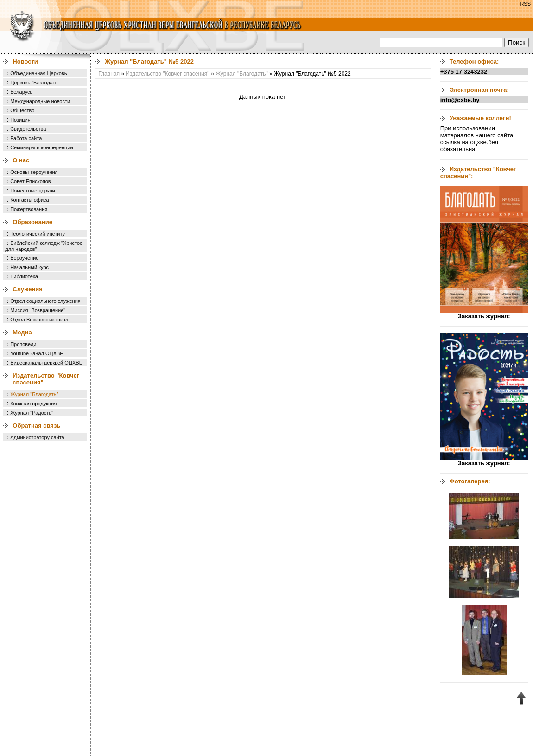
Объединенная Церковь (38, 73)
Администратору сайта (37, 437)
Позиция (20, 120)
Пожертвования (29, 209)
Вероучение (24, 258)
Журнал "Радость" (32, 413)
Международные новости (40, 101)
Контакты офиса (30, 200)
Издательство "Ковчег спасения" (167, 74)
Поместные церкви (33, 191)
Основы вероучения (34, 172)
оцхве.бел (484, 142)
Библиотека (24, 276)
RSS (525, 4)
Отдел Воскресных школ (39, 320)
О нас (21, 160)
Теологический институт (39, 234)
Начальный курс (29, 267)
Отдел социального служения (45, 301)
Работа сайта (26, 138)
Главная (109, 74)
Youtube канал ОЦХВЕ (37, 353)
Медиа (22, 332)
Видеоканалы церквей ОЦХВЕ (46, 363)
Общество (22, 110)
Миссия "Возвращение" (38, 310)
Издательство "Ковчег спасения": (478, 173)
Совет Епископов (31, 181)
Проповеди (23, 344)
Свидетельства (28, 129)
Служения (28, 289)
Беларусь (21, 92)
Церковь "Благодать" (35, 83)
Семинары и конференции (41, 147)
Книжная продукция (33, 404)
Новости (25, 61)
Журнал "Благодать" (34, 394)
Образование (32, 222)
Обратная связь (36, 426)
